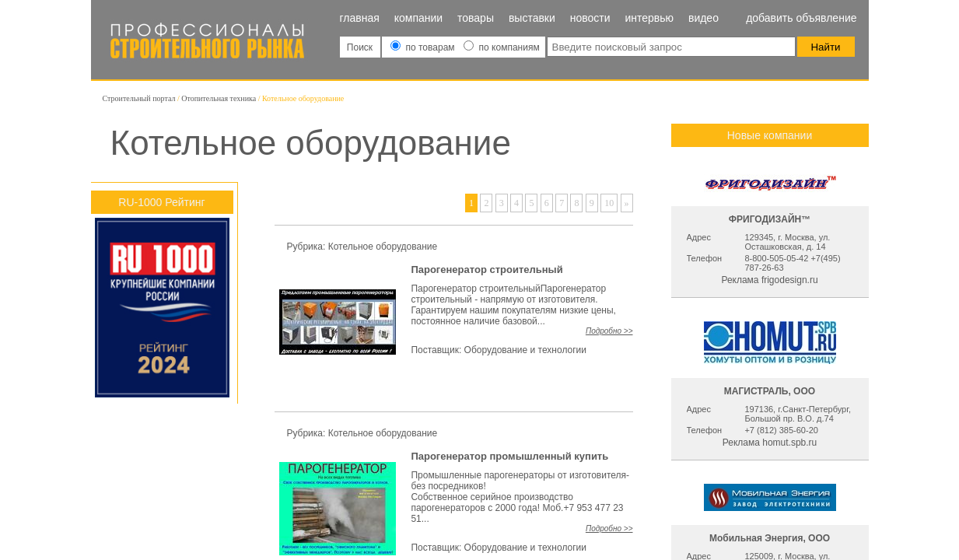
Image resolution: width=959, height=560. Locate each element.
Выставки (532, 18)
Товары (476, 18)
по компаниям (501, 47)
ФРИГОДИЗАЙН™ (770, 219)
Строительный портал (139, 98)
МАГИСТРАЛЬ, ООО (770, 391)
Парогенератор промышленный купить (509, 456)
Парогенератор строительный (486, 269)
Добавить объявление (801, 18)
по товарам (424, 47)
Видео (703, 18)
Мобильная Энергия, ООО (770, 538)
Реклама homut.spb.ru (770, 443)
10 (609, 203)
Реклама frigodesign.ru (769, 280)
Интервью (649, 18)
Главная (360, 18)
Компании (418, 18)
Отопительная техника (219, 98)
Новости (590, 18)
